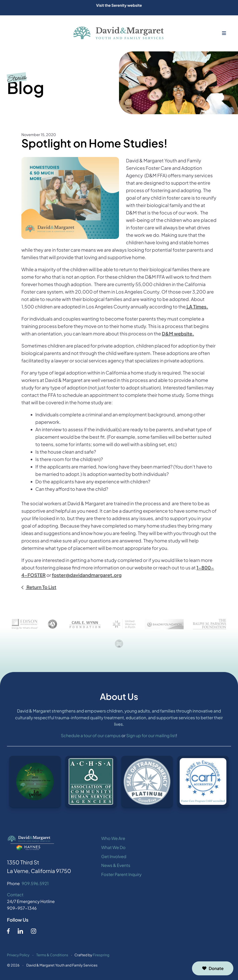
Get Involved (114, 859)
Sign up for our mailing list (151, 738)
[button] (224, 33)
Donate (213, 968)
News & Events (116, 868)
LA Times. (197, 307)
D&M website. (178, 334)
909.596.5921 (35, 886)
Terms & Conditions (52, 958)
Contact (15, 897)
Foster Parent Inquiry (122, 877)
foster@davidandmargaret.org (87, 575)
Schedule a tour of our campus (91, 738)
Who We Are (113, 841)
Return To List (41, 587)
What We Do (113, 850)
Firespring (101, 958)
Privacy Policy (18, 958)
